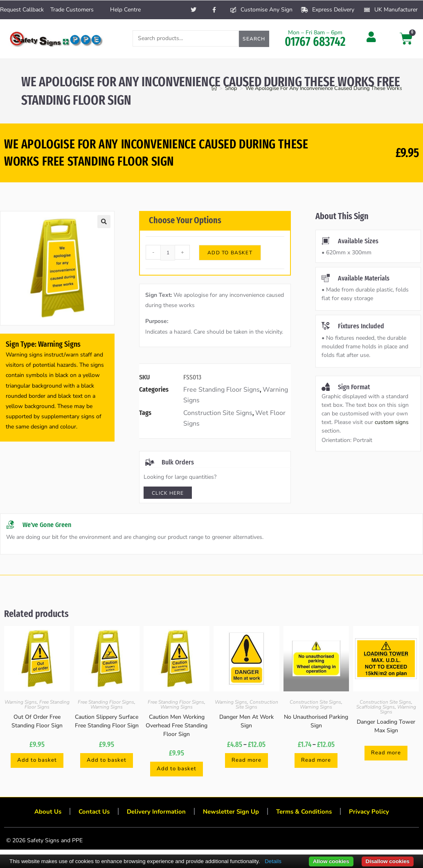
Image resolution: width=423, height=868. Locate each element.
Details (273, 861)
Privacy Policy (376, 814)
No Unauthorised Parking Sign (316, 721)
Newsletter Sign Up (232, 814)
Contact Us (89, 814)
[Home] (214, 88)
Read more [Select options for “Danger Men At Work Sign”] (246, 761)
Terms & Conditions (308, 814)
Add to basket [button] (37, 761)
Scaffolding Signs (376, 707)
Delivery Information (154, 814)
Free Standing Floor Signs (222, 390)
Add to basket (230, 253)
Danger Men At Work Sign (246, 721)
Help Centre (125, 10)
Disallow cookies (388, 861)
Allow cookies (331, 861)
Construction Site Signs (218, 413)
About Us (41, 814)
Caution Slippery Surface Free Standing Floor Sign (107, 721)
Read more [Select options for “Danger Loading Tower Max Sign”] (386, 753)
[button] (104, 222)
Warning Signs (21, 702)
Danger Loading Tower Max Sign (386, 726)
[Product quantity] (168, 253)
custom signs (392, 422)
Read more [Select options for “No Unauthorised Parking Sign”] (316, 761)
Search (254, 39)
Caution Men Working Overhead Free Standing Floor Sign (177, 726)
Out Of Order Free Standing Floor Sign (37, 721)
